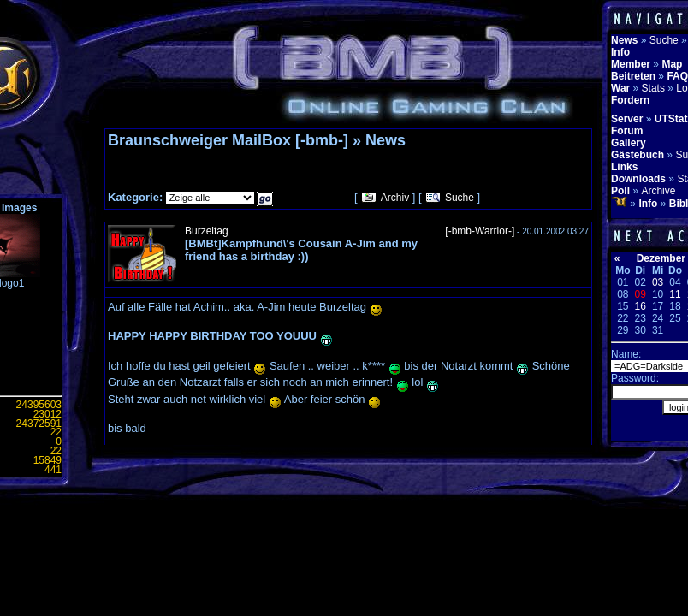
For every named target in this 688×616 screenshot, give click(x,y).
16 (641, 306)
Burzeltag (207, 231)
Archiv (395, 198)
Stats (653, 88)
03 (658, 282)
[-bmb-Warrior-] (480, 231)
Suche (460, 198)
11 (675, 294)
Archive (658, 191)
